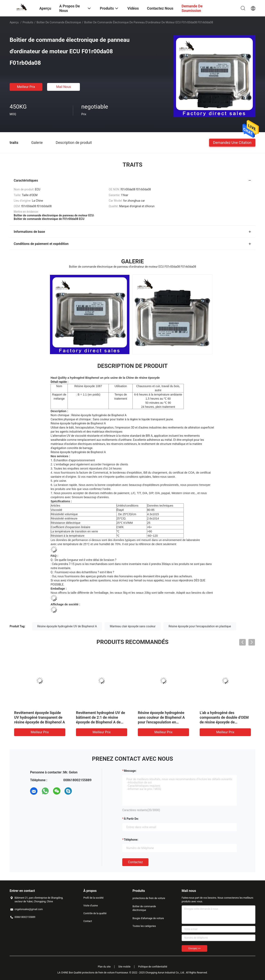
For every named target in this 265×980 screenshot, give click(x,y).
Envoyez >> (194, 948)
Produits (28, 22)
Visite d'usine (91, 906)
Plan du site (104, 967)
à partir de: (131, 819)
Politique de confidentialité (153, 967)
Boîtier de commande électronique (59, 22)
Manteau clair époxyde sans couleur (133, 626)
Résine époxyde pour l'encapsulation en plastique (200, 626)
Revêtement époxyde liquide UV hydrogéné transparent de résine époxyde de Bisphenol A (40, 717)
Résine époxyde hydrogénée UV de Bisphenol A (67, 626)
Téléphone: (131, 840)
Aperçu (14, 22)
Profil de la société (93, 898)
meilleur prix (26, 87)
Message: (130, 771)
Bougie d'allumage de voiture (148, 918)
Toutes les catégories (144, 926)
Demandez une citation (232, 142)
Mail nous (63, 87)
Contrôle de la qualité (95, 913)
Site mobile (125, 967)
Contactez (135, 862)
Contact (88, 921)
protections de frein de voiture (149, 898)
